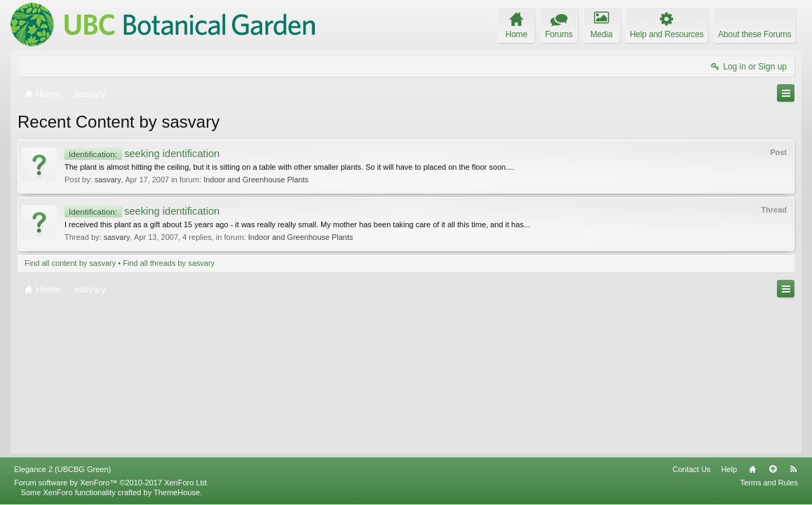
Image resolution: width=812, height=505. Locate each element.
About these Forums (755, 34)
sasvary (108, 180)
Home (752, 469)
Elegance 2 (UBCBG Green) (62, 469)
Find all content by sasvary (70, 263)
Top (773, 469)
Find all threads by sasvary (169, 263)
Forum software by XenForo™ (111, 483)
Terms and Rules (769, 483)
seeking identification (142, 154)
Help (729, 469)
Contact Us (691, 469)
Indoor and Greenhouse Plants (256, 180)
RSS (793, 469)
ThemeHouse (177, 492)
